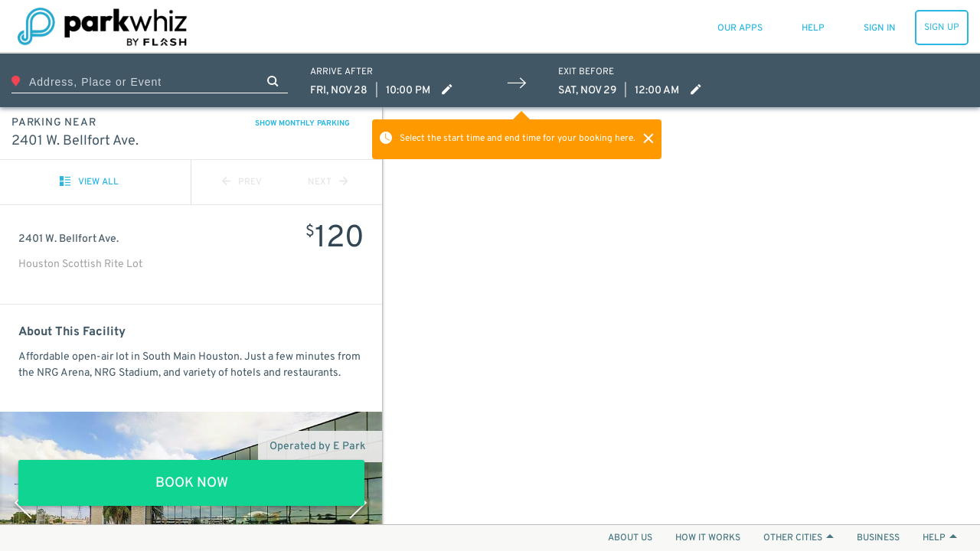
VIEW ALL (89, 182)
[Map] (681, 316)
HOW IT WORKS (708, 538)
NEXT (328, 182)
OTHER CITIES (799, 538)
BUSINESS (878, 538)
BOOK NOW (192, 483)
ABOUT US (630, 538)
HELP (940, 538)
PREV (242, 182)
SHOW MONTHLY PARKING (302, 124)
